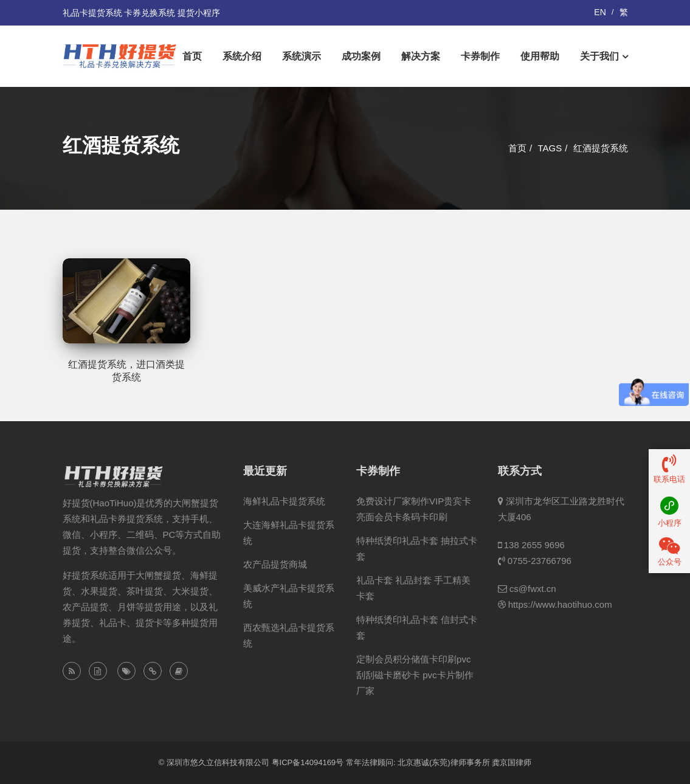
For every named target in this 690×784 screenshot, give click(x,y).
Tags (550, 148)
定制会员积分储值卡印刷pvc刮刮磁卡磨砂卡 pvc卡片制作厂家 (415, 675)
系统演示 (302, 56)
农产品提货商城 (275, 564)
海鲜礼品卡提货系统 (284, 501)
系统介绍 (242, 56)
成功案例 (361, 56)
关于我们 (599, 56)
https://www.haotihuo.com (560, 604)
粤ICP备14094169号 (308, 762)
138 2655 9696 (534, 545)
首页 (192, 56)
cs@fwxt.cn (533, 589)
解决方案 (421, 56)
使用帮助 (540, 56)
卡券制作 (480, 56)
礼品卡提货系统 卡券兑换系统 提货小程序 (142, 13)
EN (600, 12)
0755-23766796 (540, 561)
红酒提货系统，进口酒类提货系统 (126, 371)
